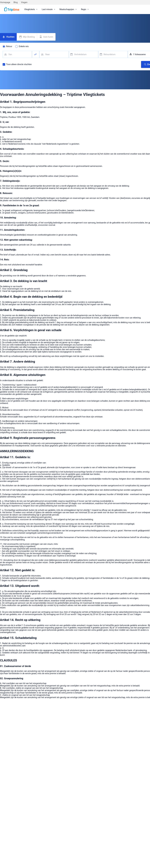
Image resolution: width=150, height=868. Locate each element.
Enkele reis (24, 46)
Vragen (24, 2)
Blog (16, 2)
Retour (9, 46)
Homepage (5, 2)
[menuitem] (31, 9)
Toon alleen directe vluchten (19, 64)
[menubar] (57, 9)
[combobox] (17, 54)
